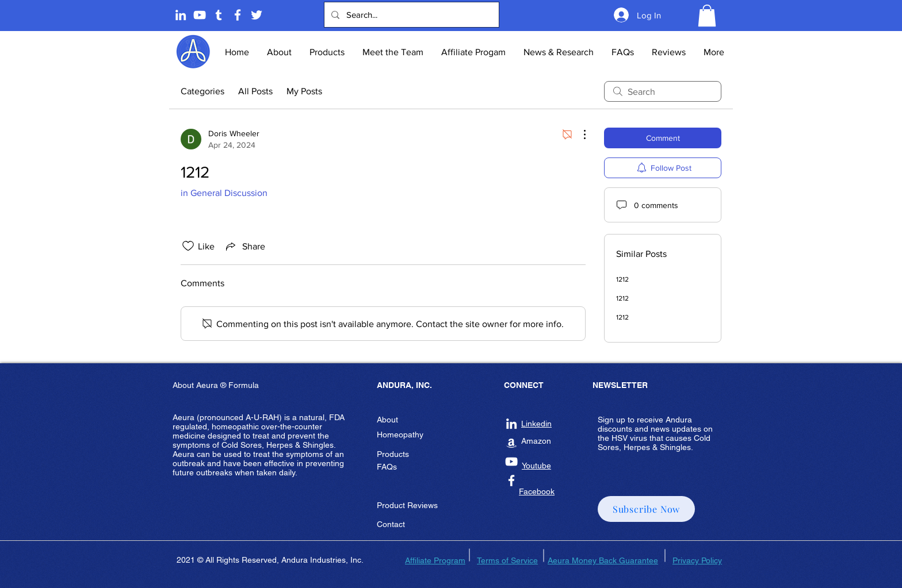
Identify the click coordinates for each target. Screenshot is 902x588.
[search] (663, 91)
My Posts (304, 91)
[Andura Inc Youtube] (511, 462)
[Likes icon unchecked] (188, 246)
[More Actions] (579, 134)
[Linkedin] (181, 15)
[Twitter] (257, 15)
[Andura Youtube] (200, 15)
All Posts (255, 91)
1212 (622, 279)
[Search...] (410, 15)
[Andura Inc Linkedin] (511, 424)
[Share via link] (244, 246)
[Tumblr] (219, 15)
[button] (707, 16)
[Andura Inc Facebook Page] (238, 15)
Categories (202, 91)
